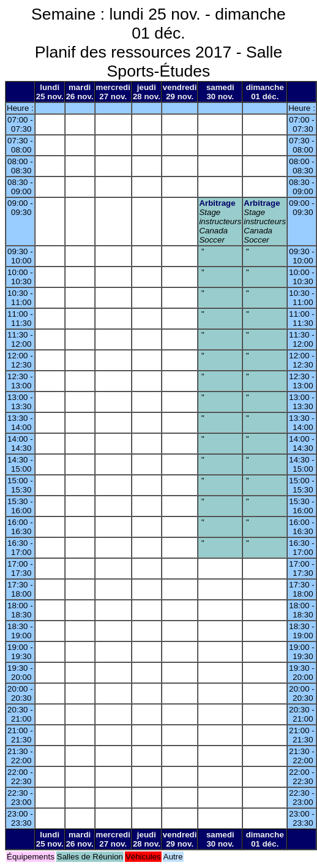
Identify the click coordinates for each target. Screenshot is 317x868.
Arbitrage (217, 203)
